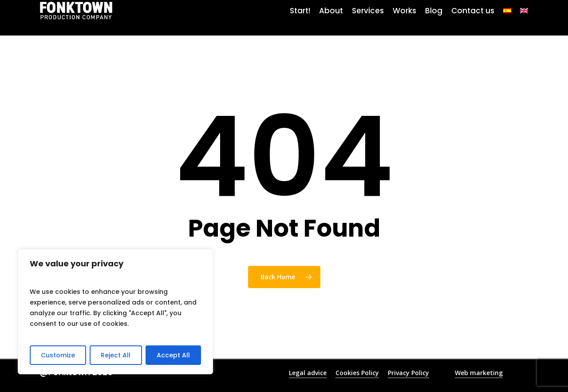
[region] (115, 312)
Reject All (116, 355)
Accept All (173, 355)
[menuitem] (507, 18)
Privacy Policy (408, 373)
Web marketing (479, 373)
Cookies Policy (357, 373)
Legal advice (308, 373)
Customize (58, 355)
